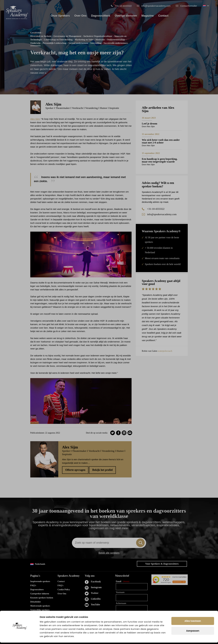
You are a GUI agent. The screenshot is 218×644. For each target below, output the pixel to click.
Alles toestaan (193, 622)
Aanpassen (193, 632)
